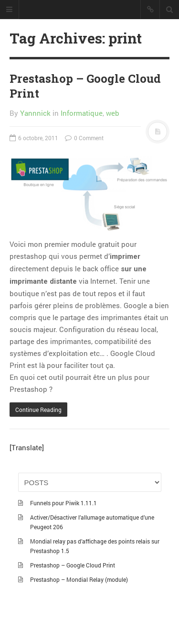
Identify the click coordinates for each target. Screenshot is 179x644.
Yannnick (35, 113)
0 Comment (84, 138)
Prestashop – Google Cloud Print (85, 86)
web (113, 113)
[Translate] (27, 447)
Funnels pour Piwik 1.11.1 (63, 503)
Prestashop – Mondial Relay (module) (79, 579)
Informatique (82, 113)
